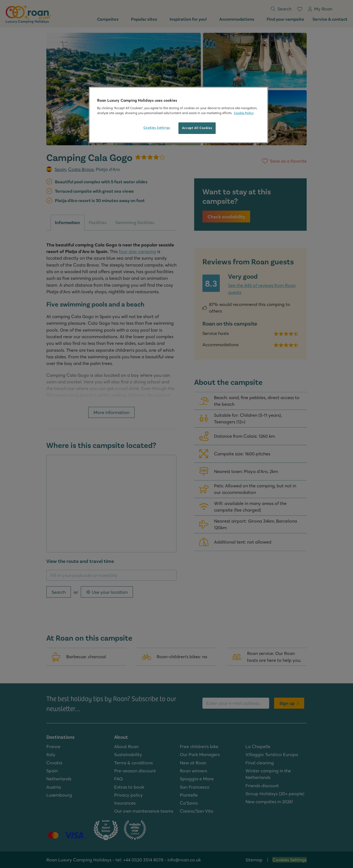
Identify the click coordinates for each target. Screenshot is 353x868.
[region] (178, 115)
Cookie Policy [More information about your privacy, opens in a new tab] (244, 113)
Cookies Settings (157, 128)
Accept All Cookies (197, 128)
